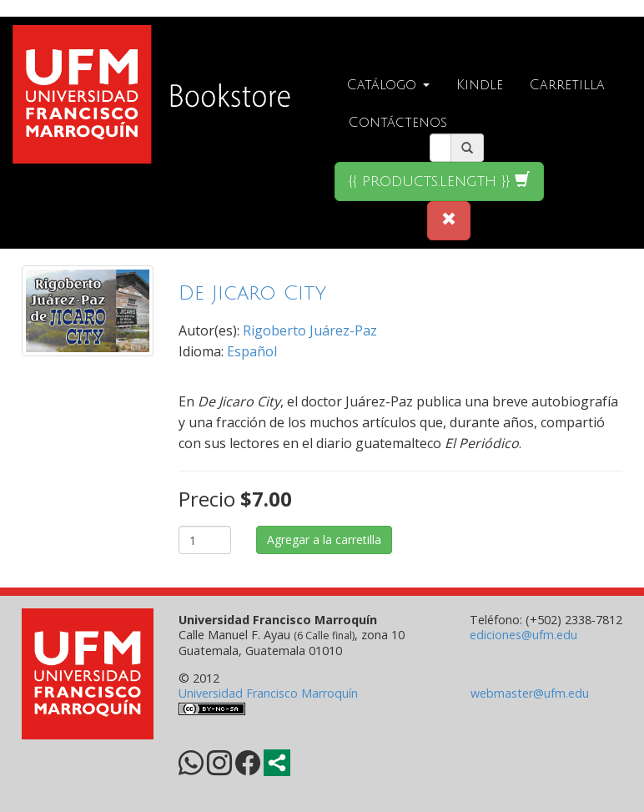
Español (252, 351)
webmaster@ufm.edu (530, 693)
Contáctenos (398, 123)
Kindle (480, 85)
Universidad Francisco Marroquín (268, 693)
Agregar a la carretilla (324, 540)
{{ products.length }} (439, 181)
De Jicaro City (252, 293)
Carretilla (567, 85)
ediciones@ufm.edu (523, 635)
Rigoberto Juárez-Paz (310, 330)
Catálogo (388, 85)
